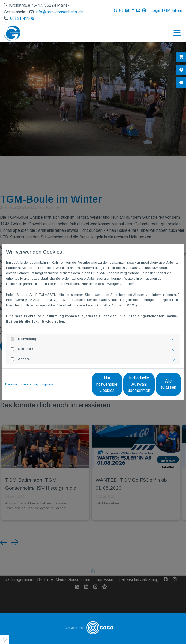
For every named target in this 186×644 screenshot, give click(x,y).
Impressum (50, 375)
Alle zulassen (157, 387)
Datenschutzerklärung (22, 375)
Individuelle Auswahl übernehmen (108, 387)
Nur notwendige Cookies (59, 387)
